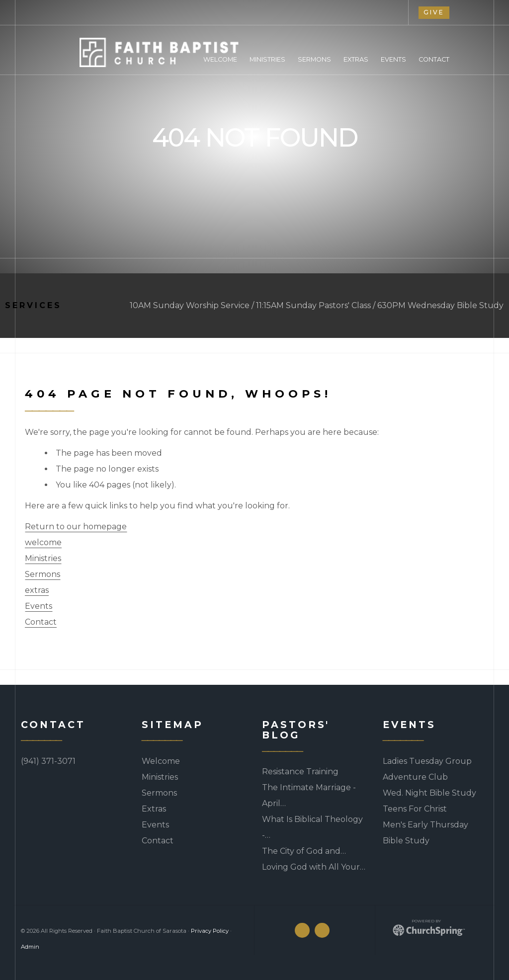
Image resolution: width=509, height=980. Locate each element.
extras (37, 590)
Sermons (42, 574)
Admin (30, 947)
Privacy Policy (210, 931)
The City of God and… (304, 851)
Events (39, 606)
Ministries (43, 558)
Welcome (161, 761)
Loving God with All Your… (314, 867)
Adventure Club (415, 777)
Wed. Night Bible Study (429, 793)
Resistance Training (300, 772)
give (434, 12)
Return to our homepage (76, 527)
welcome (43, 542)
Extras (154, 809)
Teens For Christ (415, 809)
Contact (41, 622)
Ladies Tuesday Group (427, 761)
